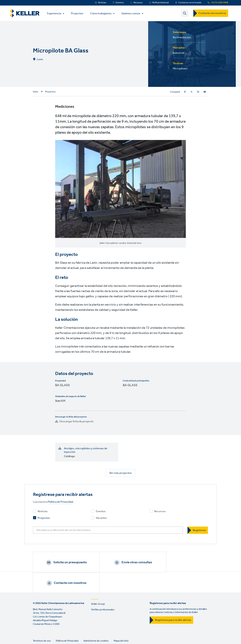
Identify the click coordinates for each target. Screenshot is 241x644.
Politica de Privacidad (67, 621)
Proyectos (78, 13)
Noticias (102, 3)
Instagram (53, 634)
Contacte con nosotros (212, 13)
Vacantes (101, 518)
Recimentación (182, 38)
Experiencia (55, 14)
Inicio (36, 92)
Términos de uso (42, 621)
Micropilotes (180, 69)
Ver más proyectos (120, 473)
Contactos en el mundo (190, 3)
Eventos (120, 3)
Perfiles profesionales (103, 590)
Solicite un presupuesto (66, 563)
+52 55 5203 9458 (219, 3)
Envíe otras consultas (124, 563)
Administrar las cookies (96, 621)
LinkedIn (36, 634)
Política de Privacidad (60, 502)
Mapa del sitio (121, 621)
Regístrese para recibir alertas (173, 601)
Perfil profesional (160, 3)
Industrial (178, 53)
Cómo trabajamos (102, 14)
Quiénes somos (132, 14)
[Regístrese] (198, 531)
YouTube (45, 634)
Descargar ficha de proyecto (76, 422)
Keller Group (98, 585)
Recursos (138, 3)
